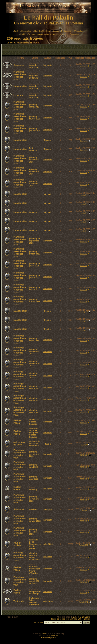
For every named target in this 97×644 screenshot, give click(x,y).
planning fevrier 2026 (35, 118)
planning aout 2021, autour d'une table (34, 556)
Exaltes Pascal (17, 422)
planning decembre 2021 (34, 532)
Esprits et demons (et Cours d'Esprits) (34, 570)
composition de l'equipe (35, 593)
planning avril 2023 (34, 478)
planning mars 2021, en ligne (34, 581)
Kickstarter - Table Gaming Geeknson (35, 601)
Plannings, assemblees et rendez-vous (20, 76)
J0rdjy (48, 443)
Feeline (48, 311)
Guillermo (48, 509)
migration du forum (34, 66)
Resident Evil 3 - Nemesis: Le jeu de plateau (35, 544)
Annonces (19, 65)
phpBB (43, 634)
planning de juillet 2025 (35, 265)
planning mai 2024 (33, 399)
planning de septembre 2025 (35, 241)
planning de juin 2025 (35, 277)
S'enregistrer (78, 31)
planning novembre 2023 (34, 454)
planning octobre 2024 (33, 375)
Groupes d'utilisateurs (61, 31)
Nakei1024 (48, 544)
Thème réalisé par (49, 638)
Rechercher (25, 31)
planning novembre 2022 (34, 499)
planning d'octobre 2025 (34, 184)
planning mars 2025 (34, 340)
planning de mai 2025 (35, 289)
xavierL (48, 194)
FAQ (15, 31)
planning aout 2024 (34, 387)
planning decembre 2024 (34, 352)
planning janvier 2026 (35, 130)
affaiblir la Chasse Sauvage (34, 422)
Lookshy (33, 489)
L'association (20, 86)
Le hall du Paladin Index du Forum (23, 43)
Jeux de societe (18, 544)
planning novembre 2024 (34, 363)
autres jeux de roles (19, 443)
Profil (22, 34)
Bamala (48, 140)
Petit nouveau (33, 149)
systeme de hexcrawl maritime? (35, 443)
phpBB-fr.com (53, 636)
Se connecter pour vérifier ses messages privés (47, 34)
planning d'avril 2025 (35, 300)
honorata (48, 65)
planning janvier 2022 (35, 520)
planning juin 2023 (33, 466)
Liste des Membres (41, 31)
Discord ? (34, 509)
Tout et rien (19, 601)
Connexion (74, 34)
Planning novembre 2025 (34, 172)
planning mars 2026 (34, 106)
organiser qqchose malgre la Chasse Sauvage (34, 433)
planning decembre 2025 (34, 160)
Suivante (86, 617)
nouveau (33, 212)
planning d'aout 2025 (35, 253)
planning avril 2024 (34, 411)
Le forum (18, 95)
